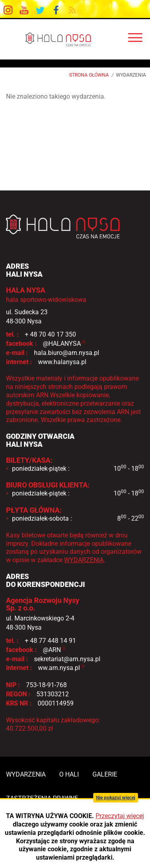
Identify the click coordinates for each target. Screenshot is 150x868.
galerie (105, 774)
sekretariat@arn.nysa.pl (67, 659)
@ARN (52, 650)
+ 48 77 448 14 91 (50, 641)
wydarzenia (26, 774)
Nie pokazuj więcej (116, 798)
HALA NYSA (75, 39)
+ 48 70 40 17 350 (50, 334)
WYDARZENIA (84, 560)
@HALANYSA (62, 344)
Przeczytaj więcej (120, 816)
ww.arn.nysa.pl (59, 668)
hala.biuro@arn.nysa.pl (67, 353)
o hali (69, 774)
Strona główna (89, 75)
